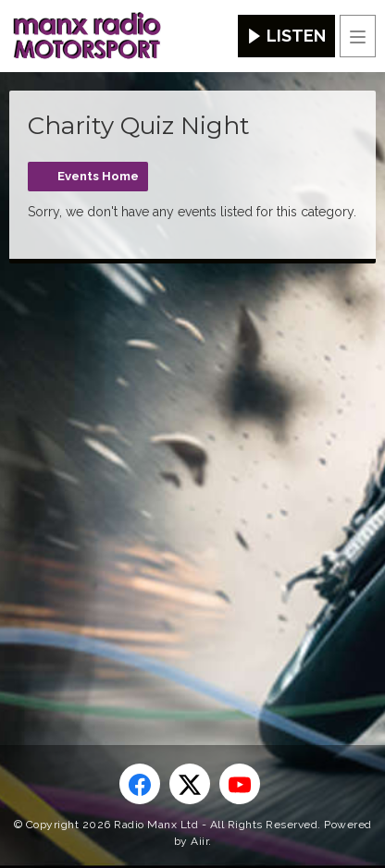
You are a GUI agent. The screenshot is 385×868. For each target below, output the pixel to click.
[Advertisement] (192, 474)
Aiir (199, 841)
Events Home (98, 176)
